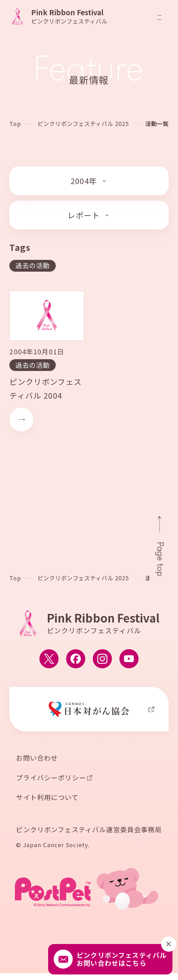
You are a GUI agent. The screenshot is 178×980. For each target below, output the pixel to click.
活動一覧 (157, 124)
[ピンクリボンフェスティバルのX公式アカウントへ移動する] (49, 660)
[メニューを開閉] (159, 17)
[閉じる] (169, 944)
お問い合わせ (37, 759)
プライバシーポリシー (51, 779)
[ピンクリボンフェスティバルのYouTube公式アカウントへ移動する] (129, 660)
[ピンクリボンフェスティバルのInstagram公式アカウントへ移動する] (102, 660)
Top (15, 124)
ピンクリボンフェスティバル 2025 (83, 124)
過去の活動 (33, 265)
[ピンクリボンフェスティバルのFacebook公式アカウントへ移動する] (76, 660)
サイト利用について (47, 798)
